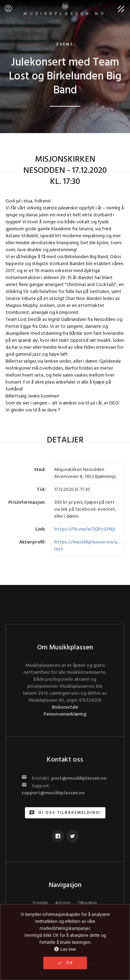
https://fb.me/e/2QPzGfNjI (85, 529)
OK (65, 963)
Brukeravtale (65, 707)
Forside (41, 903)
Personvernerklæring (65, 714)
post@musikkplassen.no (79, 778)
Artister (63, 903)
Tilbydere (87, 903)
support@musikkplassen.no (53, 793)
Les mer (65, 950)
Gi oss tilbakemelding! (65, 813)
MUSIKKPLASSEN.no (65, 10)
